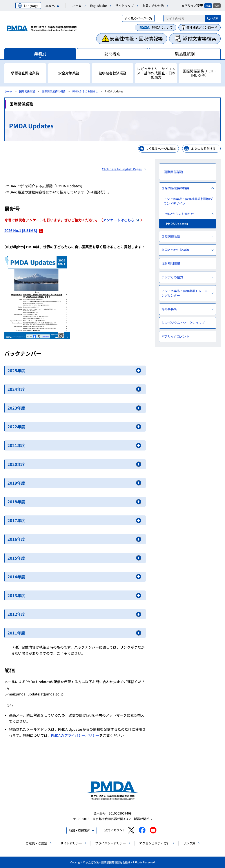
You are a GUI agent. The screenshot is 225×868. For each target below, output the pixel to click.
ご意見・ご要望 (36, 843)
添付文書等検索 (200, 38)
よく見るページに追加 (161, 149)
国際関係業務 (27, 91)
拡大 (217, 6)
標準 (208, 6)
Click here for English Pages (122, 169)
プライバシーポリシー (111, 843)
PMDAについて (162, 27)
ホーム (77, 6)
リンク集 (189, 843)
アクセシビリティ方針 (154, 843)
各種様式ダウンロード (202, 27)
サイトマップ (125, 6)
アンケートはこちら (121, 220)
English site (98, 6)
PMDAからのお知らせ (85, 91)
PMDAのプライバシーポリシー (75, 735)
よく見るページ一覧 (138, 18)
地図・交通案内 (80, 830)
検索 (215, 18)
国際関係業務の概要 (54, 91)
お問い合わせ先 (153, 6)
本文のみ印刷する (203, 149)
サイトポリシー (71, 843)
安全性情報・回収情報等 (136, 38)
